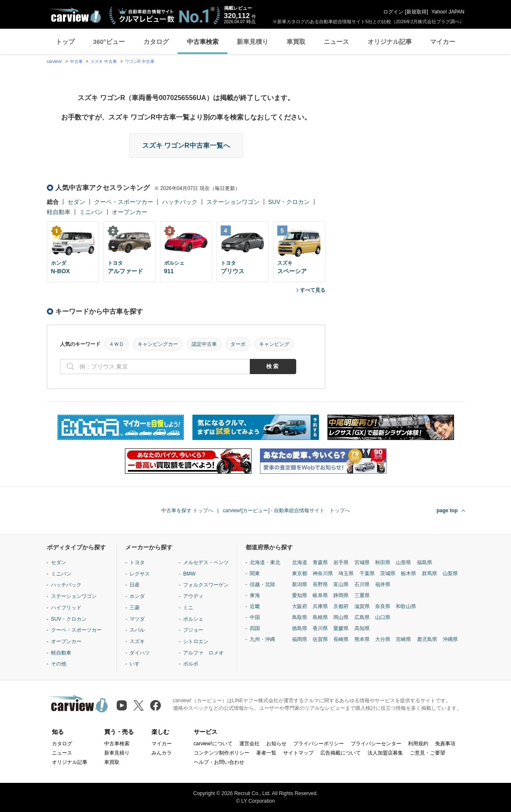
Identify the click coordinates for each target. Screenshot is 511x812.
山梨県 (450, 573)
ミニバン (91, 212)
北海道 (300, 562)
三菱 (135, 608)
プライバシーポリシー (319, 744)
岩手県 (341, 562)
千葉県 (367, 573)
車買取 (296, 42)
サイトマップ (298, 753)
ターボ (238, 344)
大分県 (383, 639)
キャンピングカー (158, 344)
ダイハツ (140, 653)
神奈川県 (323, 573)
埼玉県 (346, 573)
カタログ (156, 42)
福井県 (383, 584)
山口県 (383, 617)
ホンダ (137, 596)
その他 (59, 664)
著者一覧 (266, 753)
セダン (76, 202)
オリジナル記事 (390, 42)
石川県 (362, 584)
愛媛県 (341, 628)
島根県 (320, 617)
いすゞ (137, 664)
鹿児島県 (427, 639)
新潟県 (300, 584)
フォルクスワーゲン (206, 585)
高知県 (362, 628)
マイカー (443, 42)
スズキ (137, 641)
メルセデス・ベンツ (206, 562)
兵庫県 (320, 606)
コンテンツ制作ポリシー (222, 753)
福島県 (424, 562)
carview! (55, 61)
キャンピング (274, 344)
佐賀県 (320, 639)
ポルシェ (193, 619)
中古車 (76, 61)
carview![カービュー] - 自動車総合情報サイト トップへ (286, 511)
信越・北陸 (262, 584)
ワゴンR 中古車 (140, 61)
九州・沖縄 (262, 639)
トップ (65, 42)
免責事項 (445, 744)
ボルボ (191, 664)
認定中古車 (204, 344)
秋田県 (383, 562)
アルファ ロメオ (203, 653)
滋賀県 (362, 606)
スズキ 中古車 (104, 61)
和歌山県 (406, 606)
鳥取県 (300, 617)
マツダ (137, 619)
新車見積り (253, 42)
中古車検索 (203, 42)
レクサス (140, 574)
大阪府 (300, 606)
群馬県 (430, 573)
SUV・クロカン (289, 202)
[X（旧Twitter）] (139, 705)
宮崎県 (403, 639)
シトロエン (196, 641)
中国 (255, 617)
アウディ (193, 596)
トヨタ (137, 562)
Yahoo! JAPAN (448, 12)
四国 (255, 628)
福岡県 (300, 639)
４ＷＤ (116, 344)
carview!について (213, 744)
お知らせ (276, 744)
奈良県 (383, 606)
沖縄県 (450, 639)
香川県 (320, 628)
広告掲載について (341, 753)
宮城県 (362, 562)
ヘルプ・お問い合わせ (219, 762)
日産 (135, 585)
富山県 (341, 584)
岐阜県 (320, 595)
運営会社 (249, 744)
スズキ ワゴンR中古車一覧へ (186, 145)
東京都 (300, 573)
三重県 (362, 595)
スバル (137, 630)
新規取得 (416, 12)
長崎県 (341, 639)
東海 (255, 595)
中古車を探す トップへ (187, 511)
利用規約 (418, 744)
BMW (189, 574)
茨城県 (388, 573)
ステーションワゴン (233, 202)
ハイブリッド (66, 608)
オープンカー (130, 212)
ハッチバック (180, 202)
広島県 (362, 617)
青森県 (320, 562)
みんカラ (162, 753)
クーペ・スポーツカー (124, 202)
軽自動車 (59, 212)
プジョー (193, 630)
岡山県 (341, 617)
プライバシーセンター (376, 744)
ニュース (336, 42)
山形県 (403, 562)
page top (447, 511)
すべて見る (313, 290)
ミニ (188, 608)
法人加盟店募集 (385, 753)
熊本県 (362, 639)
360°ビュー (109, 42)
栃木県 (408, 573)
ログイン (393, 12)
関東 (255, 573)
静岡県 (341, 595)
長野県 (320, 584)
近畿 (255, 606)
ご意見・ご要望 (427, 753)
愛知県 (300, 595)
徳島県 (300, 628)
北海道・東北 (265, 562)
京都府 (341, 606)
